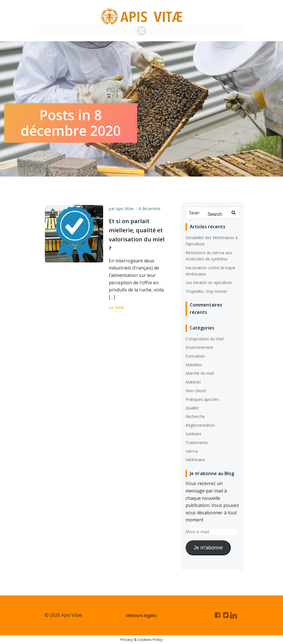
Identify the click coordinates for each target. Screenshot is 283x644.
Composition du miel (205, 339)
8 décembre (150, 209)
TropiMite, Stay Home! (206, 291)
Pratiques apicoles (202, 399)
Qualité (192, 408)
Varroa (192, 451)
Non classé (196, 391)
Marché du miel (200, 373)
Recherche (195, 416)
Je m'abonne (208, 547)
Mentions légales (141, 615)
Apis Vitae (125, 209)
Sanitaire (193, 434)
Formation (195, 356)
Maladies (194, 365)
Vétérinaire (195, 460)
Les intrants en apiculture (209, 282)
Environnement (199, 347)
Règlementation (200, 425)
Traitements (197, 442)
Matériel (193, 382)
